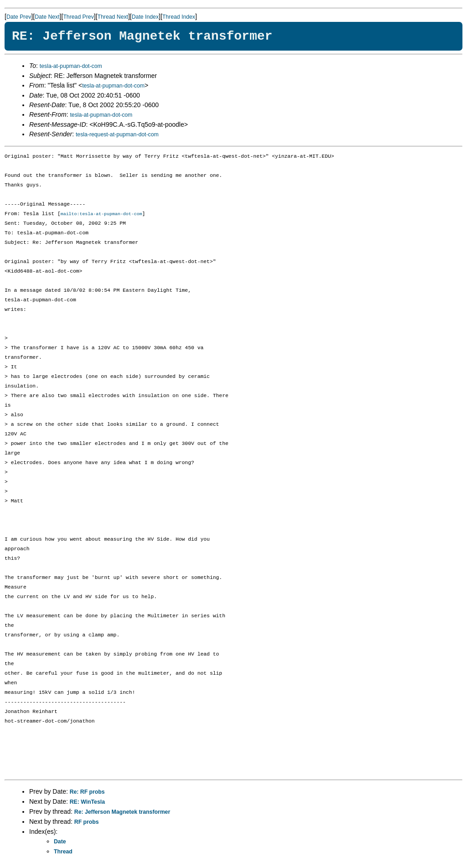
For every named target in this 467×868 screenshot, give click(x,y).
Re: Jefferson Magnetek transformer (122, 812)
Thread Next (113, 17)
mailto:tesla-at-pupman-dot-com (101, 214)
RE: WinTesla (87, 802)
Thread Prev (78, 17)
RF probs (87, 822)
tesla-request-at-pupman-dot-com (117, 134)
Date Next (47, 17)
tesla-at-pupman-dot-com (71, 66)
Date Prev (19, 17)
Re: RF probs (87, 792)
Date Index (145, 17)
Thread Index (179, 17)
